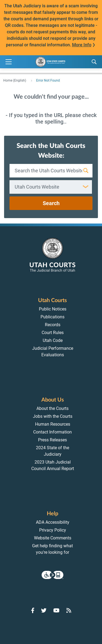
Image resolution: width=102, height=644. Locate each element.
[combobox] (51, 187)
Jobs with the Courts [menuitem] (53, 416)
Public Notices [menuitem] (53, 309)
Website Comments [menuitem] (53, 538)
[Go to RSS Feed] (69, 610)
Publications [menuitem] (52, 317)
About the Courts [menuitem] (52, 408)
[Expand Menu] (9, 62)
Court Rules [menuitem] (53, 333)
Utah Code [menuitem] (53, 340)
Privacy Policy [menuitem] (53, 530)
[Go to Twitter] (44, 610)
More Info (82, 45)
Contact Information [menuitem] (52, 432)
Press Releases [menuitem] (52, 440)
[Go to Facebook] (33, 610)
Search (51, 203)
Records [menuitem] (53, 325)
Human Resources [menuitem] (53, 424)
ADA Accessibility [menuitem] (53, 522)
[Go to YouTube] (56, 610)
